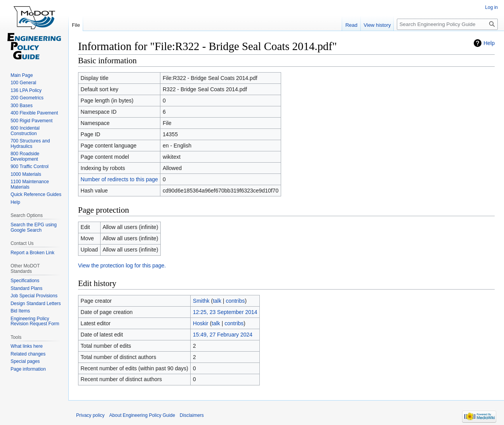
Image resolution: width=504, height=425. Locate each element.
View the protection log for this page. (122, 265)
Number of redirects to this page (119, 179)
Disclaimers (192, 415)
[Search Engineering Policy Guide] (447, 24)
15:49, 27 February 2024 (223, 335)
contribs (235, 301)
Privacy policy (90, 415)
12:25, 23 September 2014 (225, 312)
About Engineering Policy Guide (142, 415)
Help (489, 43)
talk (217, 301)
